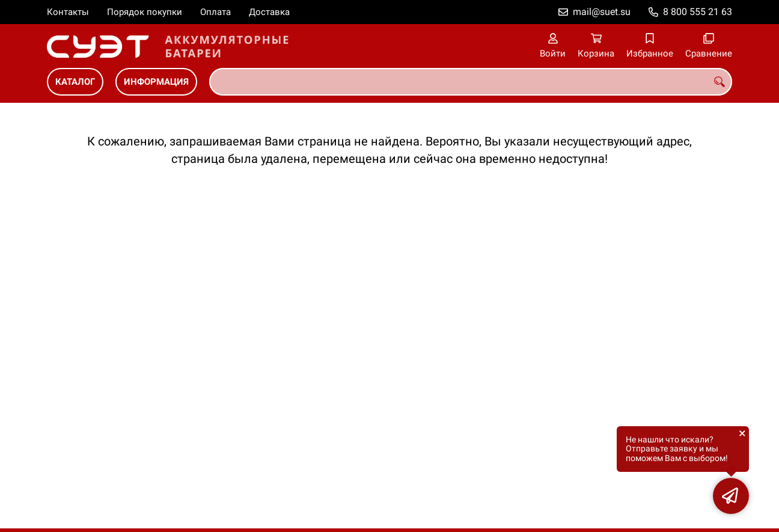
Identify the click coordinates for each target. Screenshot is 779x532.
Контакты (68, 12)
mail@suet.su (602, 12)
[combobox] (471, 82)
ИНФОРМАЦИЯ (156, 82)
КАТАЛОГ (75, 82)
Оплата (215, 12)
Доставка (269, 12)
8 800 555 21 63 (698, 12)
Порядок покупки (145, 12)
